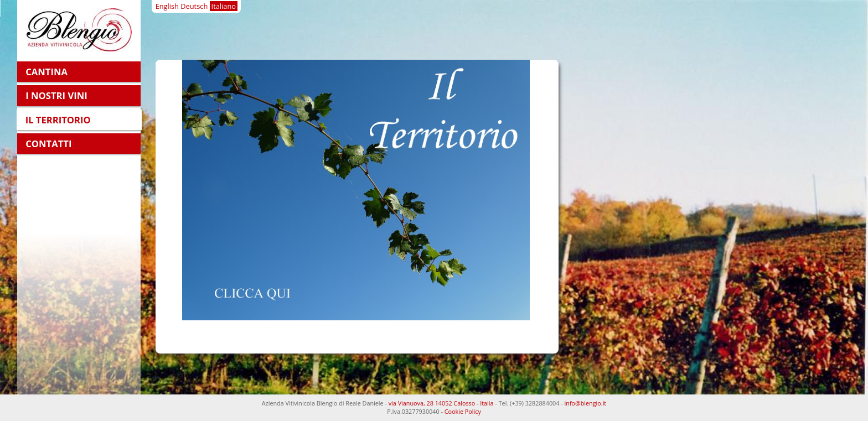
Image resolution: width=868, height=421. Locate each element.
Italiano (224, 6)
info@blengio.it (586, 403)
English (167, 6)
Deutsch (194, 6)
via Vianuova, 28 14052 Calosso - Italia (441, 403)
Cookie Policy (463, 411)
